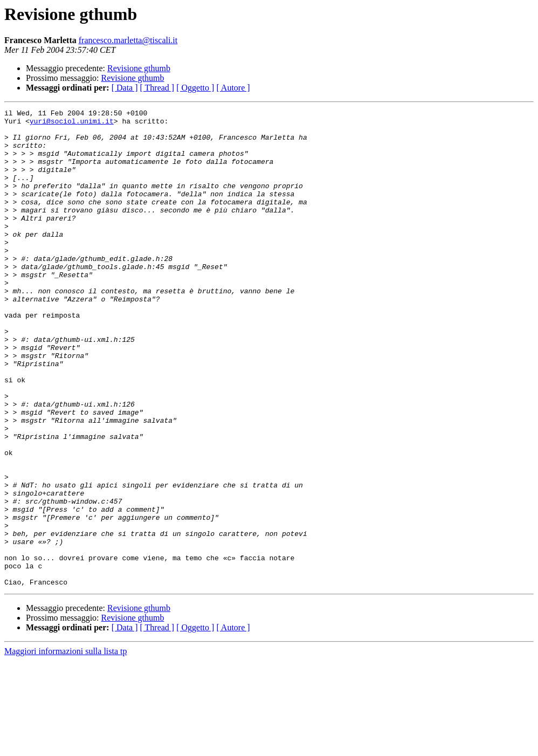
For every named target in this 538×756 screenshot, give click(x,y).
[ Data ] (125, 88)
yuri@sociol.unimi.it (72, 124)
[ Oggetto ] (195, 88)
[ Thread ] (157, 88)
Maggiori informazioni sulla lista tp (66, 747)
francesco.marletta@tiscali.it (128, 40)
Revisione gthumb (139, 68)
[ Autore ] (233, 88)
